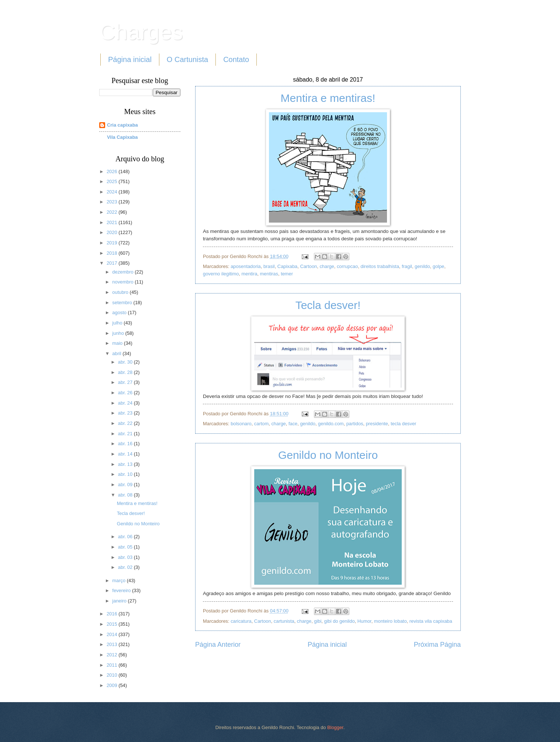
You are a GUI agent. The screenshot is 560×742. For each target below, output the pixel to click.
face (293, 424)
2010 (113, 675)
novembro (123, 282)
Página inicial (130, 59)
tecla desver (403, 424)
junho (119, 333)
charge (327, 266)
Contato (236, 59)
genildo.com (331, 424)
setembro (123, 303)
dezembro (123, 272)
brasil (269, 266)
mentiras (269, 274)
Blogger (335, 727)
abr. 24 (126, 403)
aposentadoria (246, 266)
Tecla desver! (328, 305)
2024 (113, 192)
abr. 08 (126, 495)
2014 (113, 634)
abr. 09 (126, 485)
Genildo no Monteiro (328, 455)
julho (118, 323)
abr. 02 (126, 567)
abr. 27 (126, 382)
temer (287, 274)
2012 (113, 655)
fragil (407, 266)
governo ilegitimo (221, 274)
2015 (113, 624)
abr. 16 (126, 444)
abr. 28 (126, 372)
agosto (120, 312)
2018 (113, 253)
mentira (250, 274)
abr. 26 (126, 393)
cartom (261, 424)
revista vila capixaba (431, 621)
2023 (113, 202)
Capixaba (287, 266)
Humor (364, 621)
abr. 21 (126, 434)
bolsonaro (241, 424)
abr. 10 (126, 474)
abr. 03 (126, 557)
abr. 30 (126, 362)
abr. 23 (126, 413)
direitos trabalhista (380, 266)
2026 (113, 171)
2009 (113, 685)
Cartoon (308, 266)
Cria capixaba (122, 125)
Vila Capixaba (122, 137)
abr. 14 (126, 454)
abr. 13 (126, 464)
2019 (113, 243)
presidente (377, 424)
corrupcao (347, 266)
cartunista (284, 621)
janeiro (120, 601)
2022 (113, 212)
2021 (113, 222)
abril (117, 353)
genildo (422, 266)
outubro (121, 292)
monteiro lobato (390, 621)
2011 (113, 665)
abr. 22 (126, 423)
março (119, 580)
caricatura (241, 621)
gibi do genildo (340, 621)
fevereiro (122, 590)
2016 (113, 614)
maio (118, 343)
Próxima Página (437, 645)
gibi (318, 621)
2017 (113, 263)
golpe (439, 266)
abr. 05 (126, 547)
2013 (113, 644)
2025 (113, 181)
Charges (141, 32)
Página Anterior (218, 645)
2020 (113, 232)
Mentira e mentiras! (328, 98)
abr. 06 (126, 537)
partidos (355, 424)
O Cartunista (187, 59)
